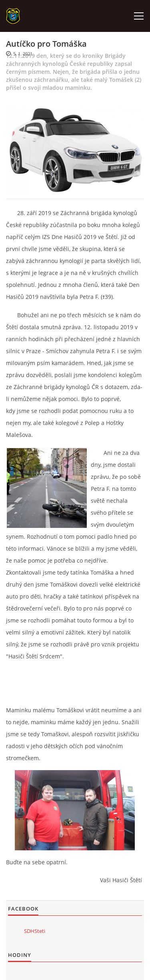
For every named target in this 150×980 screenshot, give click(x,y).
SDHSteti (35, 931)
